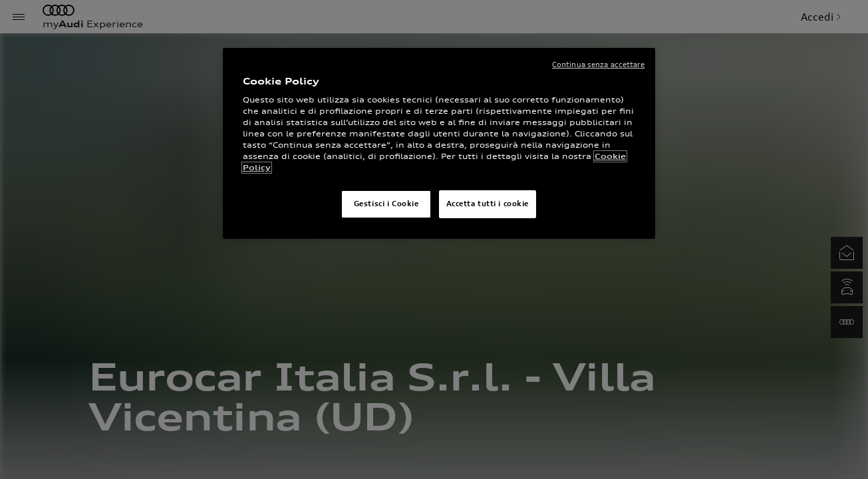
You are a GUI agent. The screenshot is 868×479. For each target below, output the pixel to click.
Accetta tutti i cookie (488, 204)
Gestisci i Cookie (386, 204)
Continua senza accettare (599, 65)
